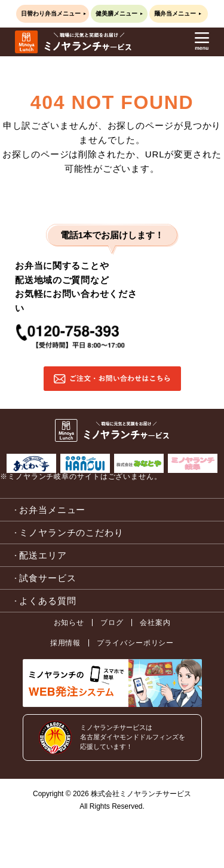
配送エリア (43, 555)
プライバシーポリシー (135, 643)
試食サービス (47, 578)
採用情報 (66, 643)
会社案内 (155, 623)
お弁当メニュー (52, 510)
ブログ (112, 623)
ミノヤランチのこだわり (71, 532)
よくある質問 (47, 601)
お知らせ (69, 623)
